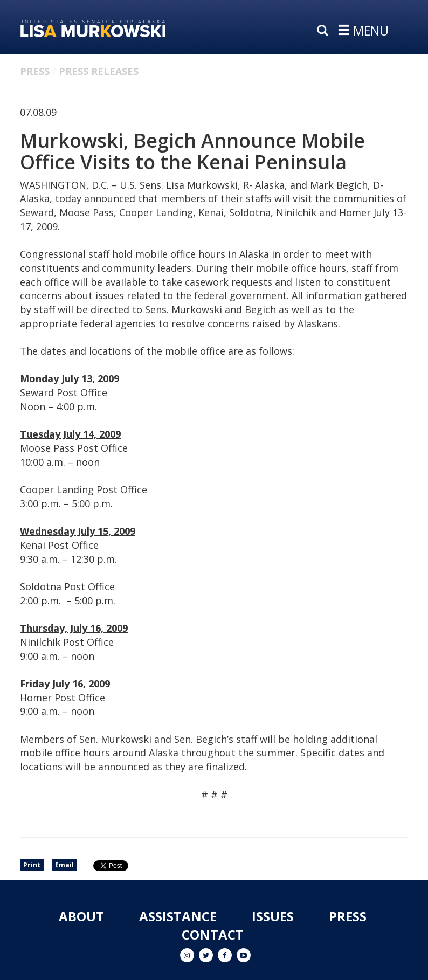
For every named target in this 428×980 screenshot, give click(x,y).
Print (32, 865)
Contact (213, 934)
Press (35, 71)
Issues (273, 916)
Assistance (178, 916)
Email (64, 865)
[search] (325, 31)
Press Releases (99, 71)
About (81, 916)
